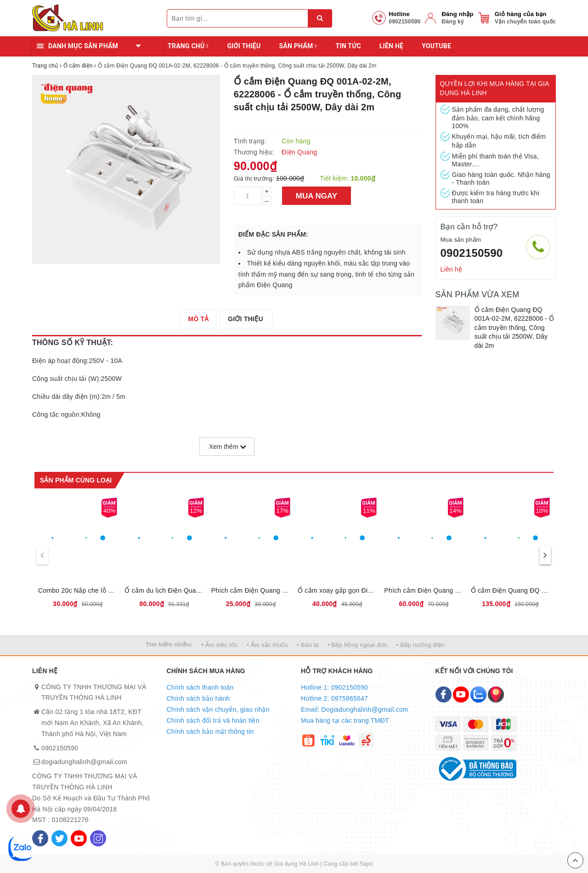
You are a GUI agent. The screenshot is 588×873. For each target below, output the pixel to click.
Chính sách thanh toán (200, 687)
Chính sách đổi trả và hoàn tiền (213, 720)
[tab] (200, 319)
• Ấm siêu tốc (220, 645)
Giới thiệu (244, 46)
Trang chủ (188, 46)
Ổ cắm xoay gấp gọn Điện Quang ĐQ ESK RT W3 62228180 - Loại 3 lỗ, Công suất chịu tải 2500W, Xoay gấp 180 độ (337, 590)
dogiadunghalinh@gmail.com (84, 762)
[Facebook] (40, 838)
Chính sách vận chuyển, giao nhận (218, 709)
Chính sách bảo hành (198, 698)
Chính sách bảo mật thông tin (210, 731)
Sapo (366, 864)
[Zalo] (478, 694)
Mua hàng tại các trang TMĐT (345, 720)
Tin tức (348, 46)
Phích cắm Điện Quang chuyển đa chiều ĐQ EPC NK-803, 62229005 (424, 590)
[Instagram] (98, 838)
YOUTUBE (436, 46)
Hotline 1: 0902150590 (334, 687)
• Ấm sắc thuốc (267, 645)
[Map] (496, 694)
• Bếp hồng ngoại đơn (358, 645)
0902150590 (472, 253)
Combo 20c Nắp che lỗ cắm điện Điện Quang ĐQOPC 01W (78, 590)
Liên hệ (391, 46)
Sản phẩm (298, 46)
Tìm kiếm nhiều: (169, 644)
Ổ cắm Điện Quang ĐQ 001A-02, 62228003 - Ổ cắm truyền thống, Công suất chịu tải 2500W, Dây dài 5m (510, 590)
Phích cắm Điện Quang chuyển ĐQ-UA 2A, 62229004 (251, 590)
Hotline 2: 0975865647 (334, 698)
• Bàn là (308, 645)
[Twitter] (59, 838)
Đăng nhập (457, 14)
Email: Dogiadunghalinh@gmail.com (355, 709)
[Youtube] (79, 838)
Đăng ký (452, 22)
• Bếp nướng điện (421, 645)
